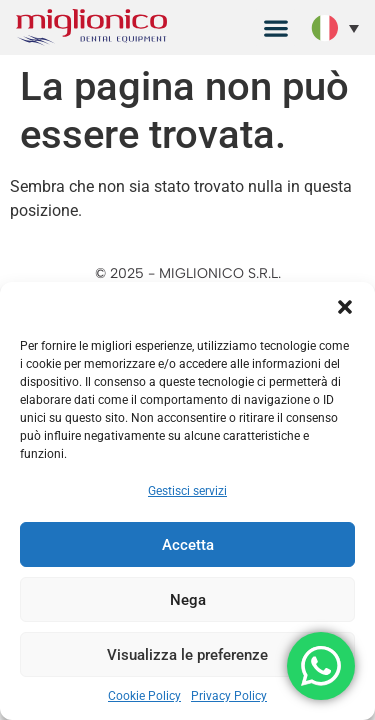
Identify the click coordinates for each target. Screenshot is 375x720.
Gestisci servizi (187, 491)
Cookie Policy (144, 696)
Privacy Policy (229, 696)
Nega (188, 600)
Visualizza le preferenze (187, 655)
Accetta (188, 545)
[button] (345, 307)
